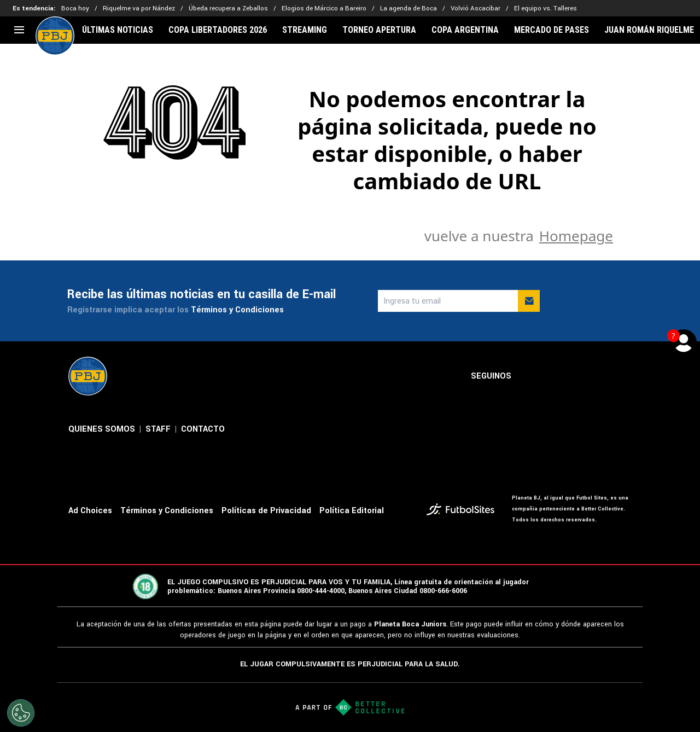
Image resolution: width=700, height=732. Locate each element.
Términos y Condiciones (237, 310)
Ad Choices (90, 511)
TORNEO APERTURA (379, 30)
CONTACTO (203, 429)
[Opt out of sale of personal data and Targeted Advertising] (21, 713)
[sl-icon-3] (577, 376)
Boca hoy (75, 8)
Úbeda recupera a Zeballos (228, 8)
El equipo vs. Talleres (546, 8)
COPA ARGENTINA (465, 30)
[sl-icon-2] (553, 376)
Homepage (576, 236)
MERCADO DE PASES (552, 30)
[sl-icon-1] (529, 376)
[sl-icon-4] (601, 376)
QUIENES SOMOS (102, 429)
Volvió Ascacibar (476, 8)
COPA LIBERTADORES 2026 (218, 30)
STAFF (158, 429)
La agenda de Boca (409, 8)
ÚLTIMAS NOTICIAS (118, 30)
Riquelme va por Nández (139, 8)
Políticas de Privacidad (266, 511)
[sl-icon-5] (625, 376)
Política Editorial (352, 511)
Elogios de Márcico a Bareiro (324, 8)
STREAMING (305, 30)
